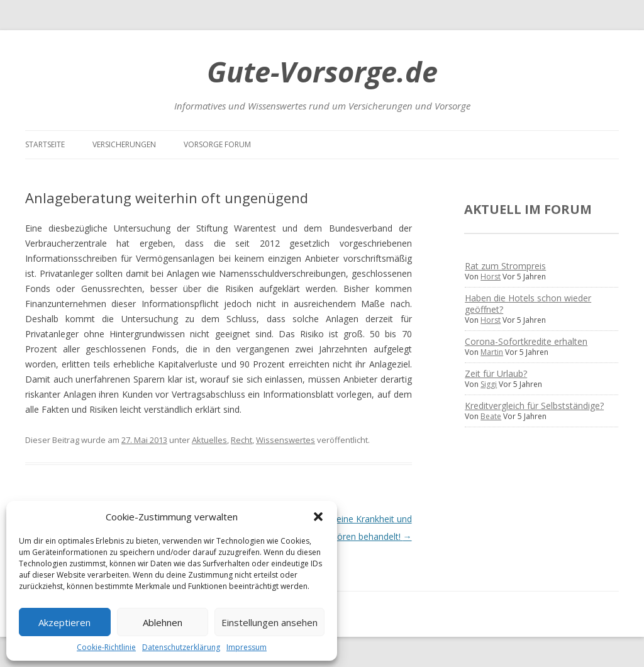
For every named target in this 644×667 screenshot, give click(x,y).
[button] (318, 517)
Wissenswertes (286, 440)
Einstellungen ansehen (269, 622)
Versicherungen (124, 144)
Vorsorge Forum (217, 144)
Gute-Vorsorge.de (322, 71)
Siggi (489, 384)
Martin (492, 352)
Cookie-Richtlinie (106, 647)
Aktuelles (209, 440)
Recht (241, 440)
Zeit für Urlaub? (496, 373)
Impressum (247, 647)
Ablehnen (163, 622)
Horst (491, 277)
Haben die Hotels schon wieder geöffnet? (528, 304)
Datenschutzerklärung (181, 647)
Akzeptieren (64, 622)
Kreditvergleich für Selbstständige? (534, 406)
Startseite (45, 144)
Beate (491, 416)
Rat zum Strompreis (505, 266)
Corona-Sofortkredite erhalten (526, 341)
